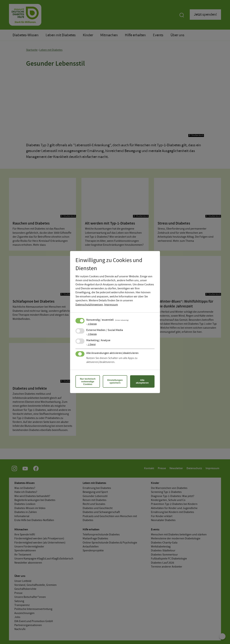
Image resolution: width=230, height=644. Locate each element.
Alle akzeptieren (142, 381)
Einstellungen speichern (115, 381)
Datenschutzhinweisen (89, 304)
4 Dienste (91, 324)
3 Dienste (91, 334)
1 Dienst (91, 344)
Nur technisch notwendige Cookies (88, 381)
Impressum (111, 304)
